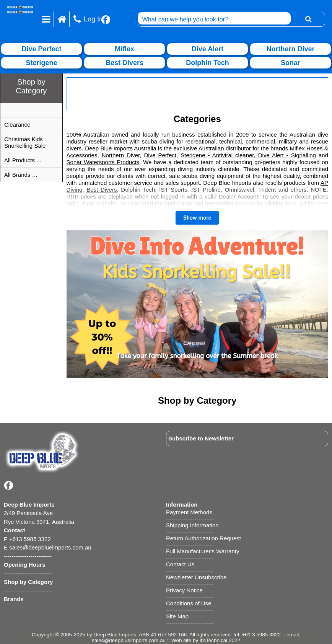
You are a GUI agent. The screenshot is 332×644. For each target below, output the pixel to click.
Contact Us (180, 564)
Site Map (177, 616)
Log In (93, 19)
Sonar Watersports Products (103, 162)
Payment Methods (189, 512)
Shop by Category (28, 582)
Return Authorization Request (203, 538)
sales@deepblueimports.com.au (129, 640)
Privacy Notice (184, 590)
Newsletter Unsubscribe (196, 577)
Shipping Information (192, 525)
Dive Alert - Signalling (287, 155)
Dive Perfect (160, 155)
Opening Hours (24, 565)
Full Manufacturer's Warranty (203, 551)
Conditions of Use (189, 603)
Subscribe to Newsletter (201, 438)
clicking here (281, 203)
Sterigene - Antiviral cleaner (217, 155)
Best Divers (102, 190)
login (73, 203)
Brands (14, 599)
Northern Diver (121, 155)
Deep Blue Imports (115, 635)
